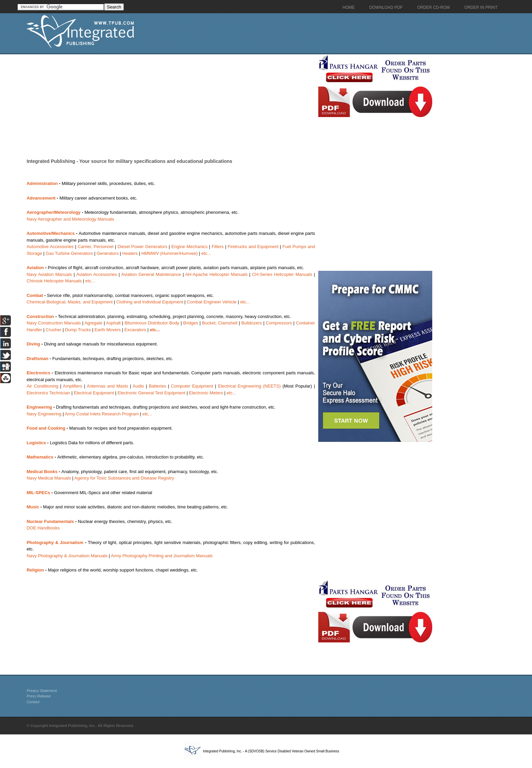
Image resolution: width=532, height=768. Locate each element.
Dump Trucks (78, 330)
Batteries (157, 386)
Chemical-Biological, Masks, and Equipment (70, 302)
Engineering (39, 407)
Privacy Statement (42, 691)
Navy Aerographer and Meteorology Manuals (70, 219)
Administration (42, 183)
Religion (35, 570)
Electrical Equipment (94, 393)
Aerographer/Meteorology (53, 212)
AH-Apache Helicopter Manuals (216, 274)
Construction (40, 316)
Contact (33, 702)
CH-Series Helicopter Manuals (282, 274)
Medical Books (42, 472)
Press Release (39, 696)
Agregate (93, 323)
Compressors (279, 323)
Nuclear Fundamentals (50, 521)
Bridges (191, 323)
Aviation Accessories (97, 274)
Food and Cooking (46, 428)
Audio (138, 386)
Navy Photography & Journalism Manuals (67, 556)
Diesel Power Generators (142, 247)
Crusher (54, 330)
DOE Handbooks (43, 528)
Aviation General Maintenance (151, 274)
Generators (108, 253)
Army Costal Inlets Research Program (102, 414)
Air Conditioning (42, 386)
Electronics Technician (48, 393)
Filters (218, 247)
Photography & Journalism (55, 542)
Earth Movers (108, 330)
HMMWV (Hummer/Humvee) (169, 253)
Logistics (36, 443)
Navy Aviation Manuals (49, 274)
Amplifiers (72, 386)
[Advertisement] (171, 102)
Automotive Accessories (50, 247)
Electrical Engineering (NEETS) (249, 386)
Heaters (130, 253)
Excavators (135, 330)
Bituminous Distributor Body (152, 323)
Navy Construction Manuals (54, 323)
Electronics (38, 373)
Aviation (35, 268)
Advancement (41, 198)
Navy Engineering (44, 414)
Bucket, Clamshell (220, 323)
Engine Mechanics (189, 247)
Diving (33, 344)
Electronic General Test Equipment (152, 393)
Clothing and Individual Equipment (150, 302)
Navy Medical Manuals (49, 478)
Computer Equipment (192, 386)
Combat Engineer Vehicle (212, 302)
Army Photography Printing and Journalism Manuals (162, 556)
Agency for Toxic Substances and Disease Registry (124, 478)
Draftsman (37, 359)
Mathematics (40, 457)
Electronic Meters (206, 393)
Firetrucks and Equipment (253, 247)
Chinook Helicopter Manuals (54, 281)
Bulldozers (252, 323)
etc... (206, 253)
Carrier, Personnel (96, 247)
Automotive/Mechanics (51, 233)
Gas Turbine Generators (69, 253)
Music (33, 507)
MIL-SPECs (38, 493)
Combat (35, 295)
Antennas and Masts (108, 386)
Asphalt (113, 323)
